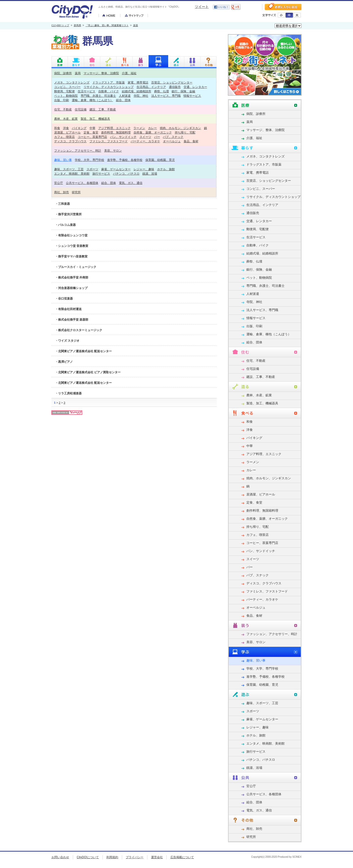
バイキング (79, 128)
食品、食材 (191, 141)
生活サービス (87, 91)
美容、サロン (113, 151)
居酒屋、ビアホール (67, 132)
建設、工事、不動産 (103, 109)
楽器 (136, 26)
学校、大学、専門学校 (89, 160)
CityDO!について (88, 857)
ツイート (202, 7)
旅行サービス (101, 174)
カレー (152, 128)
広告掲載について (182, 857)
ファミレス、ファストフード (109, 141)
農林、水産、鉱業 (66, 119)
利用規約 (112, 857)
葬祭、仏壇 (162, 91)
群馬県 (77, 26)
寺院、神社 (141, 96)
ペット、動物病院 (66, 96)
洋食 (66, 128)
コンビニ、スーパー (67, 87)
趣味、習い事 (63, 160)
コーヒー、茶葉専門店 (92, 137)
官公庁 (59, 183)
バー (157, 137)
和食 (57, 128)
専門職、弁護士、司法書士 (98, 96)
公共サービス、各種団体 (82, 183)
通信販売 (175, 87)
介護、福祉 (129, 73)
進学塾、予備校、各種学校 (125, 160)
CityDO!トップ (60, 26)
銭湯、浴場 (150, 174)
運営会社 (157, 857)
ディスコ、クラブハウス (70, 141)
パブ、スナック (173, 137)
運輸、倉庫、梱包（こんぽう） (92, 100)
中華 (92, 128)
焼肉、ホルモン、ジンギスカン (180, 128)
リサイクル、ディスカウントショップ (109, 87)
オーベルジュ (172, 141)
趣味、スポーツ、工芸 (69, 169)
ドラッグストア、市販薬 (109, 82)
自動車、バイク (109, 91)
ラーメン (139, 128)
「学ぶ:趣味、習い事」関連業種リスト (107, 26)
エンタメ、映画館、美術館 (72, 174)
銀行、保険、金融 (183, 91)
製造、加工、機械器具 (95, 119)
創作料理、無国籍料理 (116, 132)
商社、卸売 (62, 192)
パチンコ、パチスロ (126, 174)
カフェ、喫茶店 (64, 137)
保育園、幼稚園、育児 (160, 160)
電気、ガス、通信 (131, 183)
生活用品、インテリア (151, 87)
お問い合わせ (60, 857)
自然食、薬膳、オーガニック (153, 132)
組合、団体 (123, 100)
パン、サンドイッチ (123, 137)
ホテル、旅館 (166, 169)
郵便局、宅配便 (64, 91)
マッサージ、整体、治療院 (101, 73)
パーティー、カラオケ (145, 141)
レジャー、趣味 (144, 169)
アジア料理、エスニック (114, 128)
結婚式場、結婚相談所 (137, 91)
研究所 (76, 192)
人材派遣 (125, 96)
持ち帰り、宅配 (185, 132)
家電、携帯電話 (138, 82)
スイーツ (145, 137)
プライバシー (135, 857)
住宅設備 (81, 109)
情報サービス (192, 96)
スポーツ (92, 169)
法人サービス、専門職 (166, 96)
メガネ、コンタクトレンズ (72, 82)
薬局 (78, 73)
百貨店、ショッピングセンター (172, 82)
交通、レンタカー (195, 87)
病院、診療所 (63, 73)
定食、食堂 (91, 132)
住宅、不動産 (63, 109)
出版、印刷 (62, 100)
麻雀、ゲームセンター (116, 169)
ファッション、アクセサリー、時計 (78, 151)
